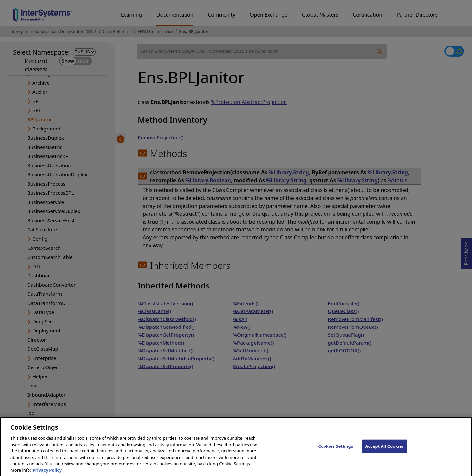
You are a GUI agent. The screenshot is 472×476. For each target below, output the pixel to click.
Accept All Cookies (385, 451)
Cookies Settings (335, 451)
